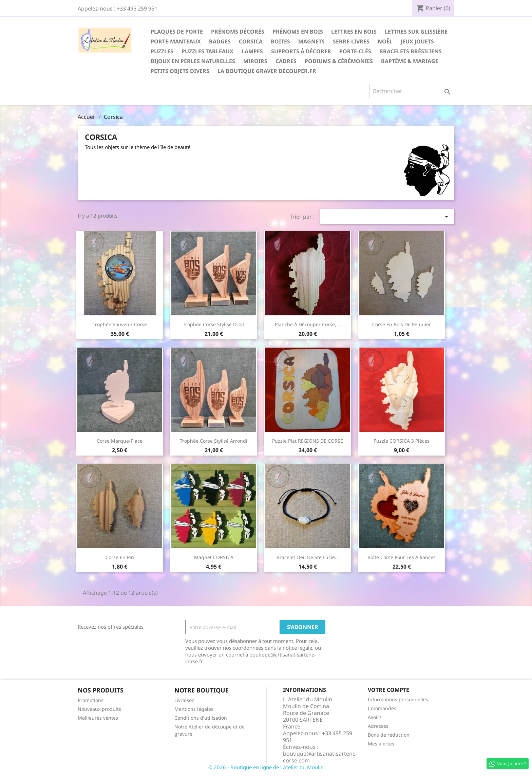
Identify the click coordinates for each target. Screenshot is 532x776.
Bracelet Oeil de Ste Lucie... (308, 557)
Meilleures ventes (98, 718)
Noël (385, 41)
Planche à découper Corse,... (308, 324)
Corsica (251, 41)
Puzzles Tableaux (207, 51)
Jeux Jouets (417, 41)
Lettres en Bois (354, 32)
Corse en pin (120, 557)
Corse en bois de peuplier (402, 324)
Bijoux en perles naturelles (193, 61)
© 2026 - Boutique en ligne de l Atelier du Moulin (266, 767)
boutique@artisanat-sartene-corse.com (320, 757)
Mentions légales (194, 709)
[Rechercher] (412, 91)
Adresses (378, 726)
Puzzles (162, 51)
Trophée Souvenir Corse (120, 324)
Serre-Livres (351, 41)
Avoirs (375, 717)
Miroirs (255, 61)
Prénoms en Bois (298, 32)
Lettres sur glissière (416, 32)
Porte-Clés (355, 51)
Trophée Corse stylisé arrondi (214, 441)
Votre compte (388, 690)
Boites (280, 41)
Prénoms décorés (238, 32)
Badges (220, 41)
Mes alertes (381, 744)
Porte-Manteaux (176, 41)
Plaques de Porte (177, 32)
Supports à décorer (301, 51)
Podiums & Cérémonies (339, 61)
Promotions (91, 700)
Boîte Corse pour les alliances (402, 557)
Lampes (252, 51)
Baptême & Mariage (410, 61)
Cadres (286, 61)
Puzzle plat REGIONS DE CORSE (308, 441)
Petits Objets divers (180, 71)
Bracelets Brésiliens (411, 51)
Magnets (311, 41)
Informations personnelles (398, 699)
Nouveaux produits (99, 709)
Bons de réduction (389, 735)
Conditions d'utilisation (201, 718)
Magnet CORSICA (214, 557)
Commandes (382, 708)
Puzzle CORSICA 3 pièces (402, 441)
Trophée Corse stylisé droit (214, 324)
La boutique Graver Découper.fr (267, 71)
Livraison (185, 700)
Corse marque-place (120, 441)
